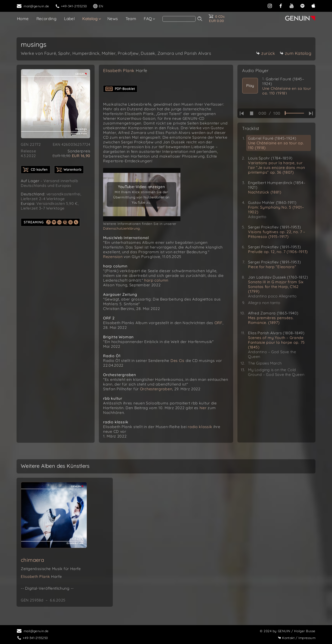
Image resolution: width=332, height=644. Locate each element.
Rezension (113, 257)
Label (69, 19)
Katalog (90, 19)
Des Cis (177, 361)
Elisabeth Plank (125, 71)
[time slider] (294, 113)
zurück (266, 53)
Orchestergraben (156, 389)
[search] (179, 19)
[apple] (313, 5)
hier (203, 408)
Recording (47, 19)
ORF (218, 323)
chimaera (32, 560)
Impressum (297, 638)
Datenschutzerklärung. (122, 228)
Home (23, 19)
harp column (156, 280)
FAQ (148, 19)
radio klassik (200, 427)
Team (131, 19)
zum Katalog (296, 53)
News (113, 19)
